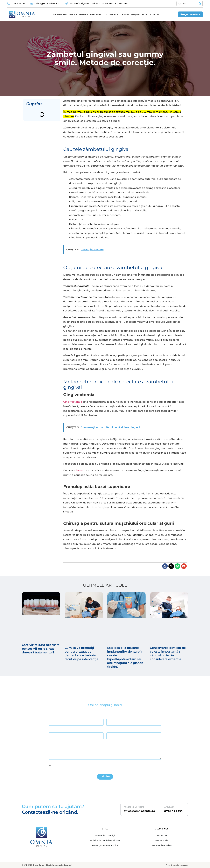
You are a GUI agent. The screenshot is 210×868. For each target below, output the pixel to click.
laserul (80, 470)
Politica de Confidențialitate (105, 840)
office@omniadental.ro (139, 811)
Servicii (114, 14)
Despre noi (60, 14)
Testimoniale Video (161, 845)
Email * (52, 730)
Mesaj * (52, 743)
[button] (165, 566)
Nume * (52, 716)
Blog (145, 14)
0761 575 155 (173, 811)
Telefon (109, 730)
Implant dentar (78, 14)
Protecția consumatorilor (105, 845)
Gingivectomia (73, 402)
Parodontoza (99, 14)
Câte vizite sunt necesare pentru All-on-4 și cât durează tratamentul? (41, 649)
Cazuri (125, 14)
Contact (156, 14)
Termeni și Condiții (105, 835)
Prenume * (111, 716)
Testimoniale (161, 840)
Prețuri (135, 14)
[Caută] (200, 4)
